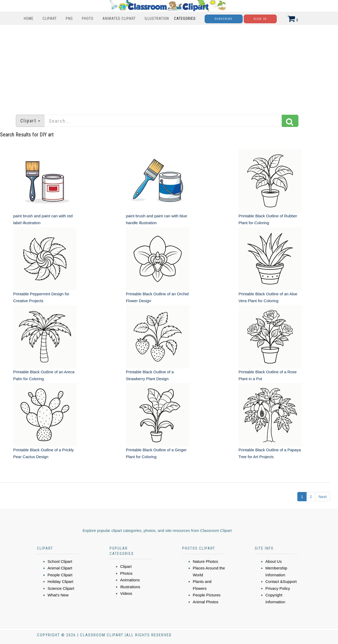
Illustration (157, 19)
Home (29, 19)
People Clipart (60, 575)
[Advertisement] (169, 67)
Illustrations (130, 587)
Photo (88, 19)
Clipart (50, 19)
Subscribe (224, 19)
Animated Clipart (119, 19)
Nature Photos (205, 561)
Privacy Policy (278, 588)
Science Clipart (61, 588)
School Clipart (60, 561)
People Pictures (207, 595)
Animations (130, 580)
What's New (58, 595)
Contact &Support (281, 581)
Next (323, 497)
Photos (126, 573)
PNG (69, 19)
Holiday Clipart (60, 581)
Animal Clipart (60, 568)
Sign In (260, 19)
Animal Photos (206, 602)
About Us (274, 561)
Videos (126, 593)
